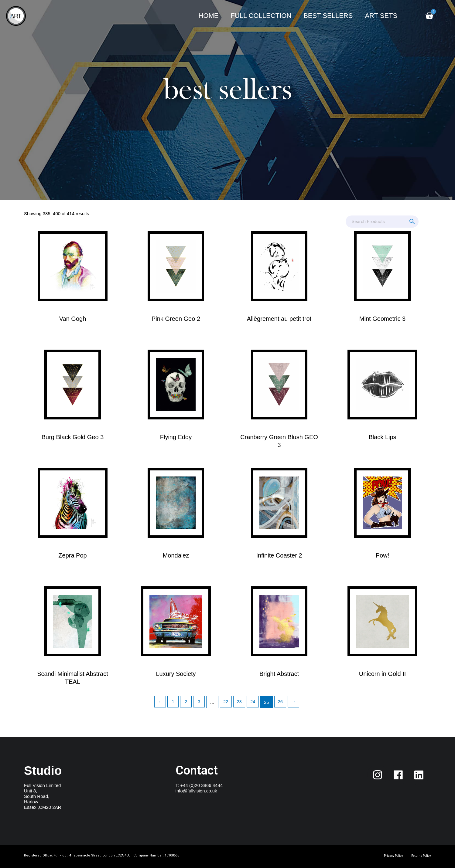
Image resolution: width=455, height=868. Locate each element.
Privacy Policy (388, 856)
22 (226, 702)
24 (254, 702)
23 (240, 702)
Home (208, 16)
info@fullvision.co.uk (196, 791)
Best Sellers (328, 16)
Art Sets (381, 16)
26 (282, 702)
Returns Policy (419, 856)
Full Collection (261, 16)
